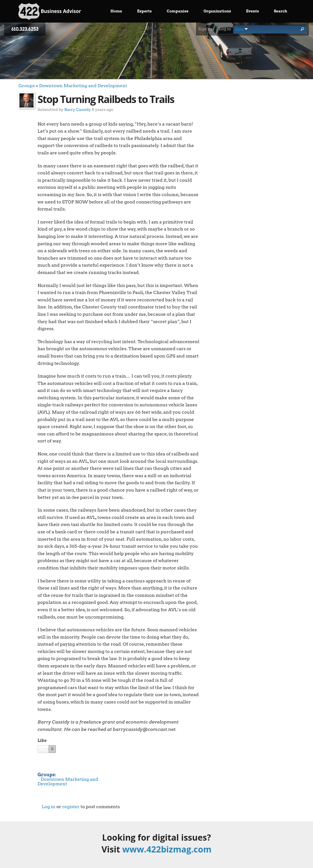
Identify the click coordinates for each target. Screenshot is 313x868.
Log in (225, 29)
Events (253, 11)
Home (116, 11)
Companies (178, 11)
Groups (27, 86)
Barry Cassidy (78, 109)
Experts (144, 11)
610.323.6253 (25, 29)
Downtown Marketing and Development (83, 86)
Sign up (205, 29)
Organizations (217, 11)
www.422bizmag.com (167, 849)
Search (280, 11)
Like (42, 740)
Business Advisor (50, 12)
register (71, 807)
